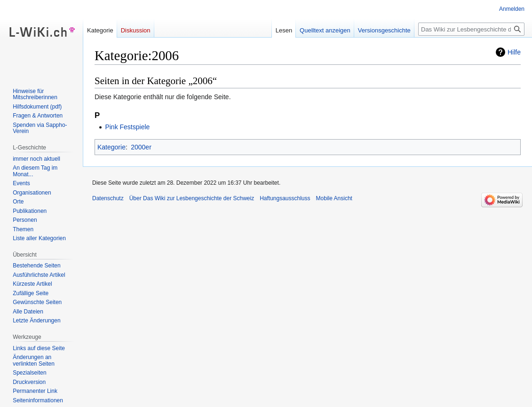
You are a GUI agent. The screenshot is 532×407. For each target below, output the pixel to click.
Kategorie (111, 147)
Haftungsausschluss (285, 198)
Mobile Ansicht (334, 198)
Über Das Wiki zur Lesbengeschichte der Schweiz (192, 198)
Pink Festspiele (127, 127)
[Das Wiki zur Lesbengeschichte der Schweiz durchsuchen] (471, 29)
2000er (141, 147)
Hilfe (514, 52)
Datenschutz (108, 198)
